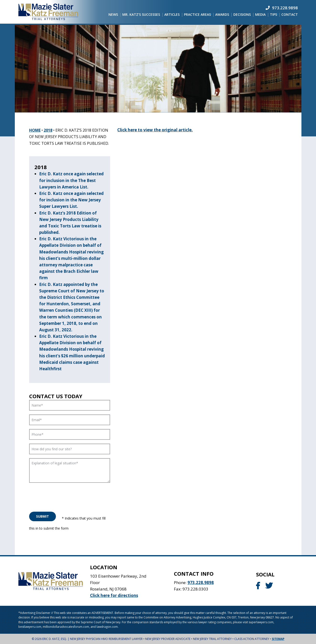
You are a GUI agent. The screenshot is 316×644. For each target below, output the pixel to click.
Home (35, 130)
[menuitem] (113, 15)
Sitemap (278, 639)
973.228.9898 (201, 582)
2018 (48, 130)
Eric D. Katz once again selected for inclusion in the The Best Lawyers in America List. (71, 180)
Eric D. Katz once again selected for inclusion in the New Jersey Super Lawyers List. (71, 200)
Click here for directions (114, 595)
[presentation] (65, 496)
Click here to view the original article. (155, 130)
